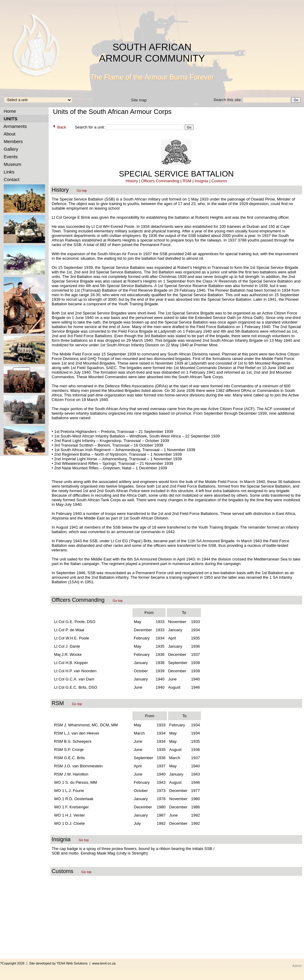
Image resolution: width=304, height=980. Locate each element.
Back (59, 127)
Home (9, 111)
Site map (139, 100)
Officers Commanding (160, 181)
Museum (11, 164)
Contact (10, 179)
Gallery (10, 149)
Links (8, 172)
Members (12, 141)
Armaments (14, 126)
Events (9, 157)
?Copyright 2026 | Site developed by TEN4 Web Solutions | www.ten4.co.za (58, 963)
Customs (219, 181)
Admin (297, 966)
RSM (187, 181)
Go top (82, 190)
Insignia (201, 181)
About (8, 134)
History (132, 181)
